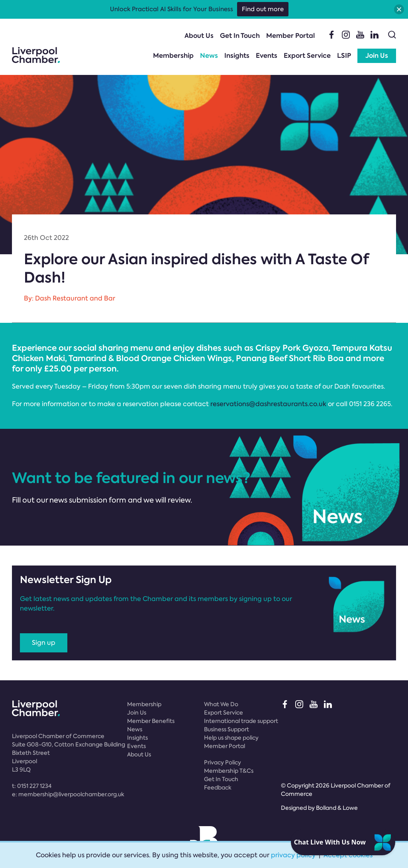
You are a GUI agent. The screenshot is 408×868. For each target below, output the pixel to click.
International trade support (241, 721)
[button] (399, 9)
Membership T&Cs (229, 771)
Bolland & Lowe (337, 808)
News (209, 56)
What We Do (221, 704)
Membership (173, 56)
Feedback (218, 787)
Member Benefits (151, 721)
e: (68, 794)
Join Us (377, 56)
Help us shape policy (231, 738)
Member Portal (290, 36)
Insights (237, 56)
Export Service (307, 56)
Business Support (227, 729)
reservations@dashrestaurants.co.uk (268, 404)
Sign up (44, 643)
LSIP (344, 56)
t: (32, 786)
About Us (199, 36)
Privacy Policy (223, 762)
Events (267, 56)
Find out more (263, 9)
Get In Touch (240, 36)
